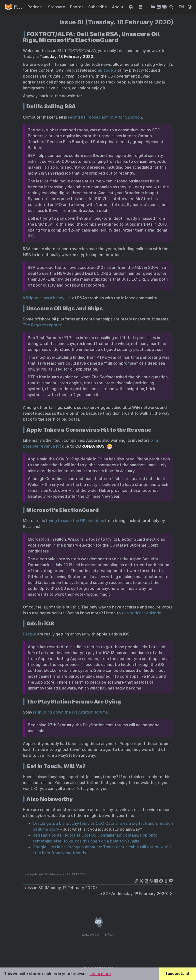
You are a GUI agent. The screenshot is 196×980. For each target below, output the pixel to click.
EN (182, 7)
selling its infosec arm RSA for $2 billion (105, 117)
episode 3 (107, 70)
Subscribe (98, 7)
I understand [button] (178, 973)
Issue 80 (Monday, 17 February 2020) (60, 888)
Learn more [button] (100, 974)
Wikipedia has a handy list (47, 298)
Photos (77, 7)
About (118, 7)
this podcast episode (142, 613)
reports (42, 325)
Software (57, 7)
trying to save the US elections (75, 521)
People (30, 634)
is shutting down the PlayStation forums (70, 712)
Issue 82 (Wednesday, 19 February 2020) (133, 894)
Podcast (36, 7)
